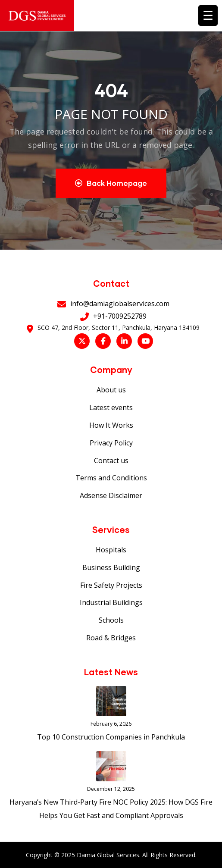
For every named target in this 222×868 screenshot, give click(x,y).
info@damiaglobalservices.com (120, 304)
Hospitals (111, 550)
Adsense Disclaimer (111, 495)
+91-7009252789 (120, 316)
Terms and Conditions (111, 478)
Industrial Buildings (111, 602)
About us (111, 390)
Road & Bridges (111, 638)
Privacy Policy (111, 443)
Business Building (111, 567)
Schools (111, 620)
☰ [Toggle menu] (208, 15)
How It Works (111, 425)
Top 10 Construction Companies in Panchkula (111, 737)
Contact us (111, 461)
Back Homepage (111, 183)
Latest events (111, 407)
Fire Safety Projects (111, 585)
